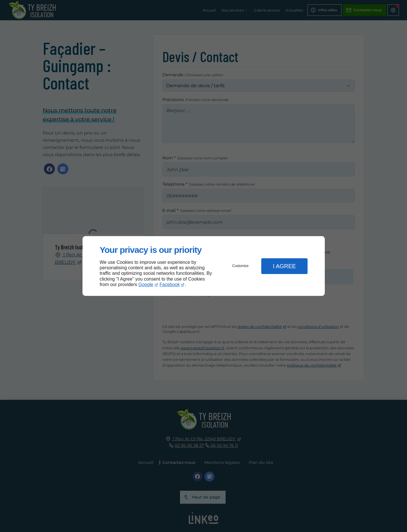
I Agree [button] (284, 266)
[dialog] (204, 266)
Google (146, 284)
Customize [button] (240, 266)
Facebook (170, 284)
